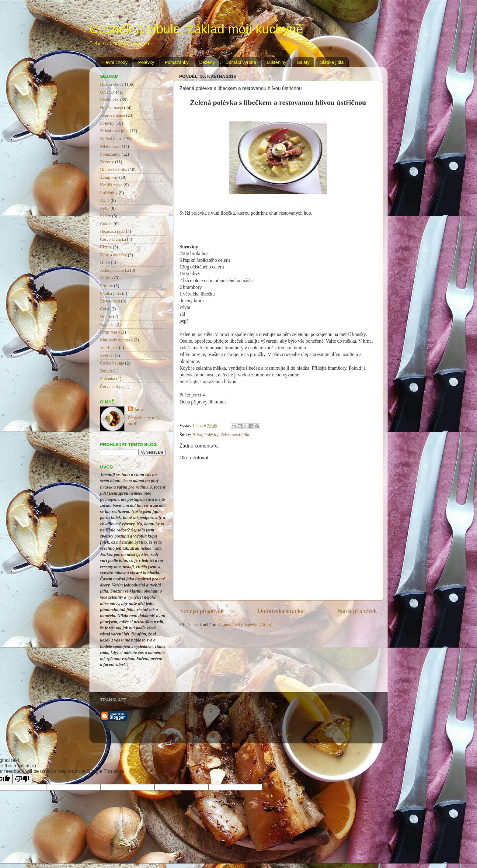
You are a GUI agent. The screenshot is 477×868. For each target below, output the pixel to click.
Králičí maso (111, 185)
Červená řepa (112, 386)
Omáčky (108, 92)
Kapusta (107, 324)
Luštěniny (277, 62)
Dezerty (207, 62)
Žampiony (109, 177)
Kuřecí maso (111, 139)
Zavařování (110, 301)
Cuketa (106, 224)
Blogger (285, 734)
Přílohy (106, 286)
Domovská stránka (281, 611)
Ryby (105, 208)
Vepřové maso (113, 115)
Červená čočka (113, 239)
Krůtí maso (110, 332)
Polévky (146, 62)
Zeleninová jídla (235, 435)
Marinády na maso (116, 340)
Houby (106, 316)
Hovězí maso (112, 108)
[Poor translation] (22, 779)
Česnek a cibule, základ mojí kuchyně (196, 29)
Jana (138, 410)
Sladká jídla (332, 62)
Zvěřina (107, 355)
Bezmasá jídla (112, 231)
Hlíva (197, 435)
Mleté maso (110, 146)
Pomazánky (177, 62)
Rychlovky (110, 100)
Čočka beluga (112, 363)
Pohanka (108, 379)
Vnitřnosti (109, 348)
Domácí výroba (241, 62)
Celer (105, 309)
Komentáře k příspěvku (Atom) (245, 624)
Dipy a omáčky (113, 255)
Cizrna (106, 247)
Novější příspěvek (201, 611)
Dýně (105, 200)
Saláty (303, 62)
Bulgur (106, 371)
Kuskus (107, 278)
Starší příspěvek (357, 611)
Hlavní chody (115, 62)
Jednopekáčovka (115, 270)
